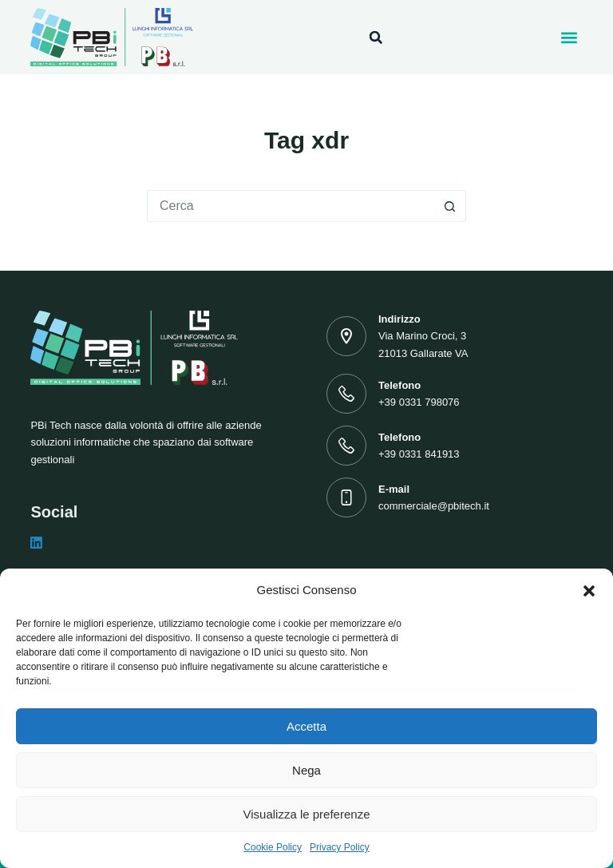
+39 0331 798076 (419, 402)
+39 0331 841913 (419, 454)
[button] (589, 591)
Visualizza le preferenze (307, 814)
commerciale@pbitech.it (434, 506)
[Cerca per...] (291, 206)
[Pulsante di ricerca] (450, 206)
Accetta (306, 726)
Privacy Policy (340, 847)
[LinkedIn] (36, 543)
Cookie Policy (273, 847)
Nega (306, 770)
